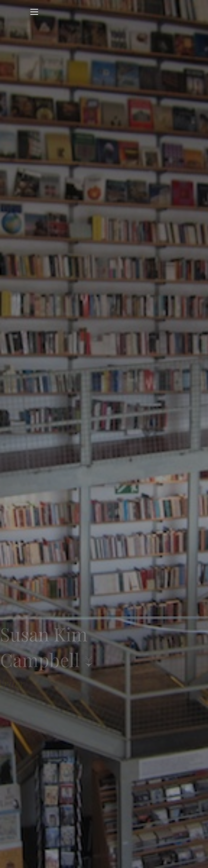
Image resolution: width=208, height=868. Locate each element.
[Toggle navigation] (34, 12)
